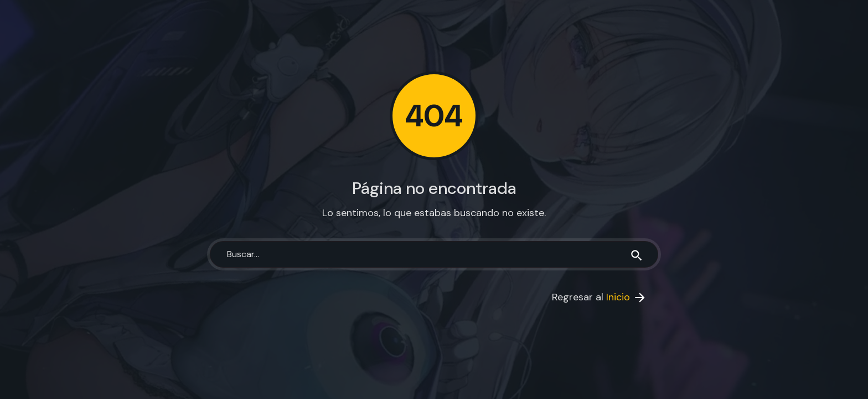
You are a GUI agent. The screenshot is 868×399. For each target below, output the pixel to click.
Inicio (627, 297)
